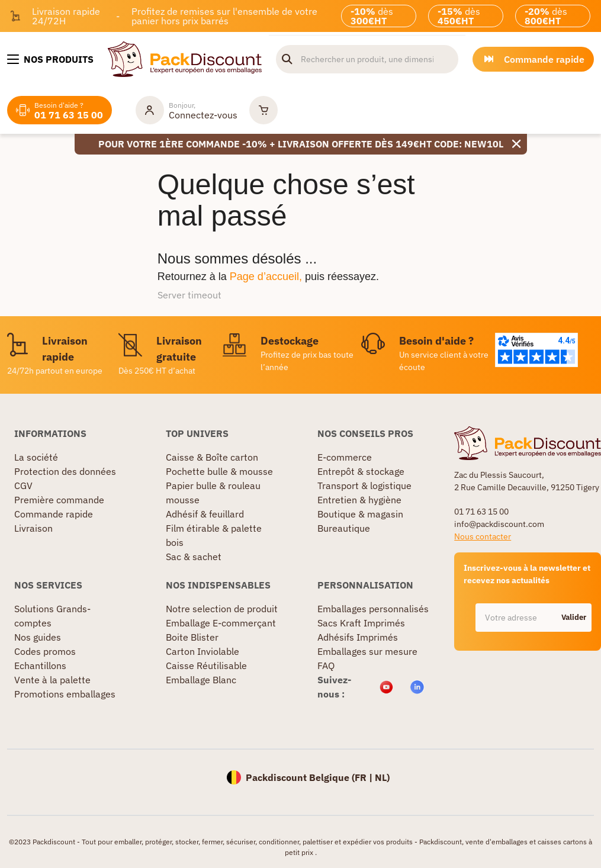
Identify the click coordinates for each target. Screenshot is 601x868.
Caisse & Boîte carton (212, 457)
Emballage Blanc (201, 680)
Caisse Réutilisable (206, 666)
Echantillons (40, 666)
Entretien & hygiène (359, 500)
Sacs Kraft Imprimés (361, 623)
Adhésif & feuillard (205, 514)
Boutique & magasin (360, 514)
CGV (23, 486)
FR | (365, 777)
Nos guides (38, 637)
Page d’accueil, (266, 277)
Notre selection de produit (222, 609)
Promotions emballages (65, 694)
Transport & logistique (364, 486)
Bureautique (344, 528)
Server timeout (189, 295)
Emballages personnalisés (373, 609)
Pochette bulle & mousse (219, 471)
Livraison (33, 528)
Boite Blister (192, 637)
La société (36, 457)
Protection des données (65, 471)
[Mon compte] (187, 110)
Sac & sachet (194, 557)
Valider (574, 617)
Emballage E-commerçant (221, 623)
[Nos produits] (50, 59)
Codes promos (45, 651)
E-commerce (345, 457)
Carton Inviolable (203, 651)
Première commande (59, 500)
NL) (382, 777)
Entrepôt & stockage (361, 471)
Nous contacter (483, 536)
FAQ (326, 666)
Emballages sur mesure (367, 651)
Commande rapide (54, 514)
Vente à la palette (52, 680)
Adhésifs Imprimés (358, 637)
